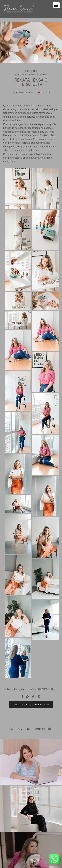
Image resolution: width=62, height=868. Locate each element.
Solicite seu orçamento (31, 705)
